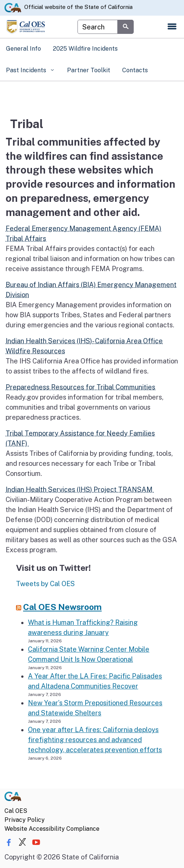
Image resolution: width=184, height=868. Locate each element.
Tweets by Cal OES (45, 584)
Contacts (135, 70)
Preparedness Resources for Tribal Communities (80, 387)
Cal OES (16, 811)
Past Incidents (27, 70)
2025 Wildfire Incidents (85, 49)
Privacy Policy (25, 820)
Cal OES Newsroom (62, 607)
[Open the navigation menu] (172, 27)
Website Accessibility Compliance (52, 829)
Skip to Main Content (92, 0)
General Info (23, 49)
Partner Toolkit (89, 70)
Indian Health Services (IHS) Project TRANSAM (80, 489)
